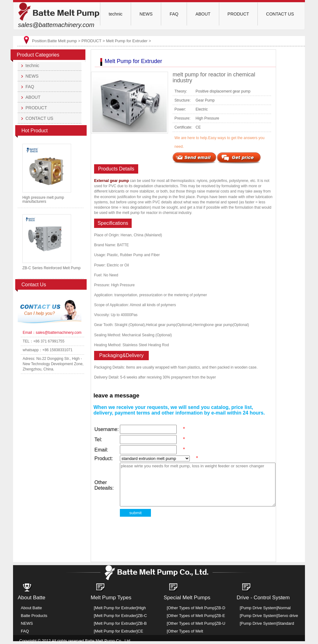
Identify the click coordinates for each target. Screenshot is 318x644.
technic (116, 14)
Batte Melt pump (62, 41)
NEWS (146, 14)
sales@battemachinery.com (56, 25)
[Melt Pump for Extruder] (116, 608)
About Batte (31, 608)
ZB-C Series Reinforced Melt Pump (51, 268)
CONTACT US (280, 14)
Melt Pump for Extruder (127, 41)
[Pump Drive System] (259, 608)
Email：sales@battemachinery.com (52, 333)
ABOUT (203, 14)
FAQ (174, 14)
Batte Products (34, 616)
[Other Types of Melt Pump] (191, 608)
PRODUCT (238, 14)
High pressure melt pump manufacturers (43, 200)
